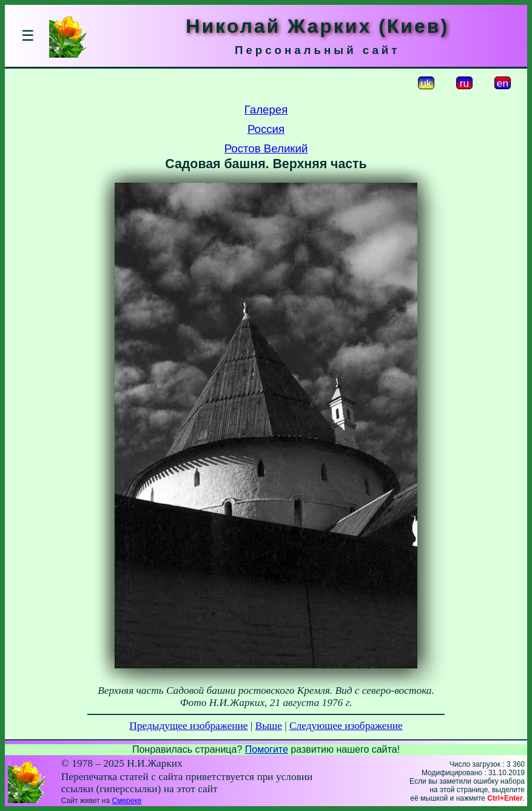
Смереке (127, 801)
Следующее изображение (346, 726)
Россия (266, 129)
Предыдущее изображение (188, 726)
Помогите (267, 749)
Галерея (266, 110)
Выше (269, 726)
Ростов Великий (266, 148)
